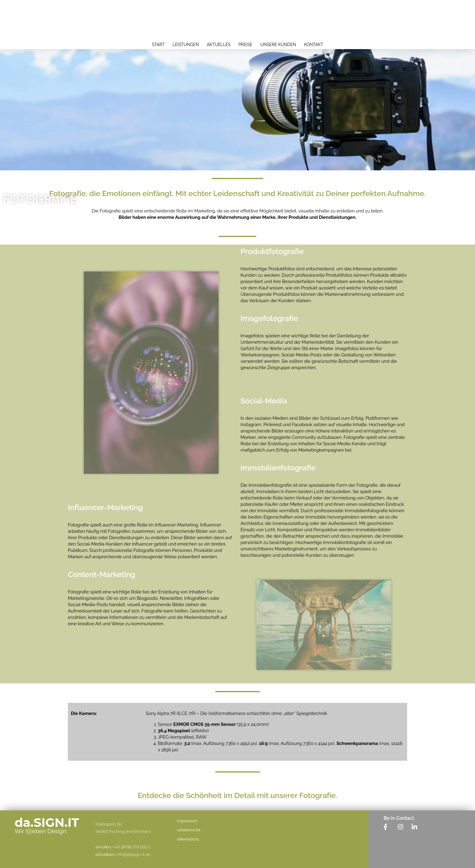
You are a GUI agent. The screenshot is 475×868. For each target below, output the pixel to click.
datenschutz (188, 839)
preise (245, 45)
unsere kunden (278, 45)
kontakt (314, 45)
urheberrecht (189, 830)
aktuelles (219, 45)
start (158, 45)
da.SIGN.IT (47, 822)
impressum (187, 821)
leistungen (186, 45)
